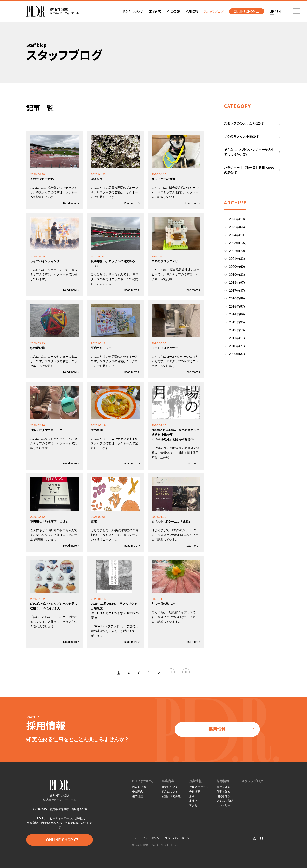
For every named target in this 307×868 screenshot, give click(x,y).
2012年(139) (238, 330)
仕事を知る (223, 792)
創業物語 (137, 796)
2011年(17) (237, 338)
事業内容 (168, 781)
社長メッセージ (199, 787)
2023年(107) (238, 243)
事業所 (193, 801)
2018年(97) (237, 283)
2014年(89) (237, 314)
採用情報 (231, 729)
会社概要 (195, 792)
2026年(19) (237, 219)
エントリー (223, 805)
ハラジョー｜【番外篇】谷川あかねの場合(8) (249, 170)
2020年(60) (237, 267)
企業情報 (195, 781)
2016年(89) (237, 298)
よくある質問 (225, 801)
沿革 (192, 796)
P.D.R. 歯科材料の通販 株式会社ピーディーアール (52, 11)
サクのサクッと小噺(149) (242, 137)
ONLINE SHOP (247, 11)
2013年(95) (237, 322)
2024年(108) (238, 235)
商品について (170, 792)
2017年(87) (237, 291)
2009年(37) (237, 354)
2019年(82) (237, 275)
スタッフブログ (252, 781)
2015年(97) (237, 306)
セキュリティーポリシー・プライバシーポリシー (162, 838)
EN (279, 11)
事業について (170, 787)
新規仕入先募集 (171, 796)
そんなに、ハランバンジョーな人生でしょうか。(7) (249, 152)
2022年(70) (237, 251)
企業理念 (137, 792)
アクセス (195, 805)
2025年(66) (237, 227)
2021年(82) (237, 259)
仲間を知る (223, 796)
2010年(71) (237, 346)
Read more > (71, 203)
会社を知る (223, 787)
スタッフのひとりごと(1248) (244, 123)
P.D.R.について (143, 781)
